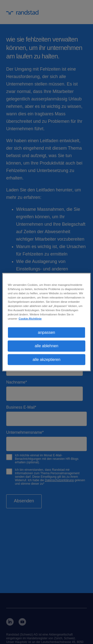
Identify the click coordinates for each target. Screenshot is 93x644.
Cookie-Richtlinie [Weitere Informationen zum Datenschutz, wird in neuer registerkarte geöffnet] (30, 319)
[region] (46, 322)
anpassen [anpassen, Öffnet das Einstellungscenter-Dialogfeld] (46, 332)
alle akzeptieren (46, 359)
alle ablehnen (46, 346)
